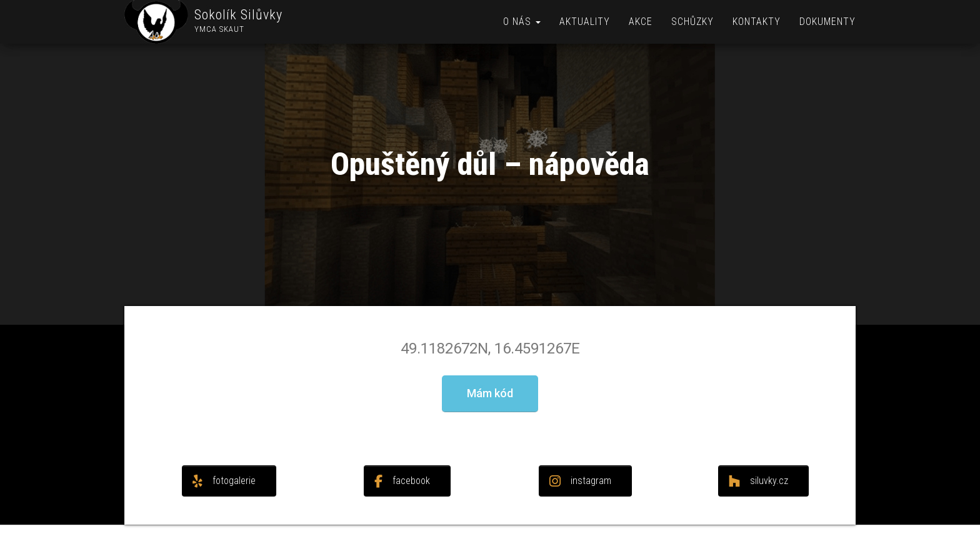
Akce (641, 22)
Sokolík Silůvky (238, 15)
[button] (490, 394)
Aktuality (585, 22)
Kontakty (757, 22)
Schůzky (692, 22)
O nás (522, 22)
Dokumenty (827, 22)
